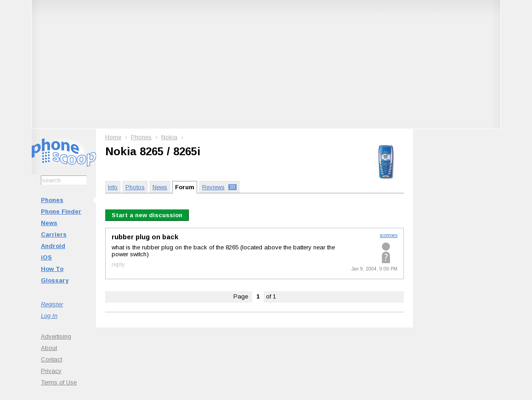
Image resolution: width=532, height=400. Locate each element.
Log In (49, 316)
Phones (52, 200)
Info (113, 187)
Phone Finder (61, 211)
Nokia (169, 137)
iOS (46, 257)
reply (118, 264)
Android (53, 246)
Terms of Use (59, 382)
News (49, 223)
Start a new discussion (147, 215)
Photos (135, 187)
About (49, 348)
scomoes (389, 235)
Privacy (51, 371)
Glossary (55, 280)
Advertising (56, 336)
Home (113, 137)
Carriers (54, 234)
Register (52, 304)
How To (52, 269)
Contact (51, 359)
